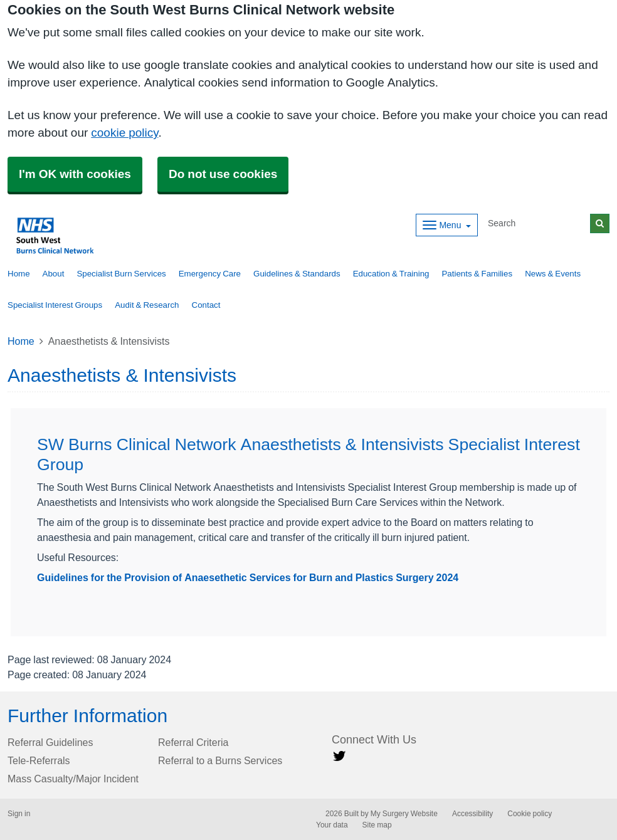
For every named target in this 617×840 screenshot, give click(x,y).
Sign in (19, 814)
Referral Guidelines (50, 742)
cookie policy (124, 133)
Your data (332, 825)
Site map (377, 825)
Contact (206, 305)
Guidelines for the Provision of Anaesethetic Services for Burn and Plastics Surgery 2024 (248, 577)
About (54, 274)
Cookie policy (530, 814)
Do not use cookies (223, 174)
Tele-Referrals (39, 760)
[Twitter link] (339, 756)
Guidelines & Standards (297, 274)
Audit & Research (147, 305)
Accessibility (472, 814)
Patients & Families (477, 274)
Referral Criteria (193, 742)
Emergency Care (210, 274)
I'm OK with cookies (75, 174)
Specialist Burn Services (121, 274)
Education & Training (391, 274)
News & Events (553, 274)
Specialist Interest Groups (55, 305)
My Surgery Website (404, 814)
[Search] (537, 223)
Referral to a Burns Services (220, 760)
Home (21, 341)
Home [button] (19, 274)
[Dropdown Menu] (447, 225)
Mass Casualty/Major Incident (73, 779)
